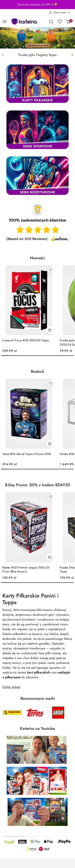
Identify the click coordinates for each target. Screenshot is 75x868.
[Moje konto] (60, 12)
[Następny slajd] (72, 55)
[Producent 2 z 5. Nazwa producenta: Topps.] (35, 713)
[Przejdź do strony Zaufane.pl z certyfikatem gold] (38, 209)
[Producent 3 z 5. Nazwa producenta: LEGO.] (58, 713)
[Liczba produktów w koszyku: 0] (68, 21)
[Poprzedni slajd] (3, 55)
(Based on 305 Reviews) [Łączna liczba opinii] (27, 239)
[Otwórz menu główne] (5, 22)
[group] (37, 38)
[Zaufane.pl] (60, 239)
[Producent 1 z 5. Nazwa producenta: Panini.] (12, 713)
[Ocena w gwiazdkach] (38, 230)
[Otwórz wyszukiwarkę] (51, 21)
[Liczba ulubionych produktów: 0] (60, 21)
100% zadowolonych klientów (37, 220)
